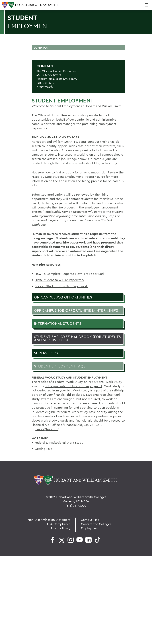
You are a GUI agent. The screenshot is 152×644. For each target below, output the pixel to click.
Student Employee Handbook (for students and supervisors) (77, 338)
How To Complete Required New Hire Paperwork (70, 274)
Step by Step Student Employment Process (64, 177)
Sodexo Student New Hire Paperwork (61, 286)
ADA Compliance (59, 524)
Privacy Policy (61, 528)
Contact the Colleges (96, 524)
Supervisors (46, 353)
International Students (58, 323)
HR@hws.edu (45, 87)
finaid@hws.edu (47, 429)
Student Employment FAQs (60, 366)
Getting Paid (44, 449)
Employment (90, 528)
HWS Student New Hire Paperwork (59, 280)
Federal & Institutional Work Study (59, 443)
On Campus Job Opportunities (63, 297)
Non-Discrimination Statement (49, 520)
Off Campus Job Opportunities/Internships (76, 310)
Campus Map (90, 520)
